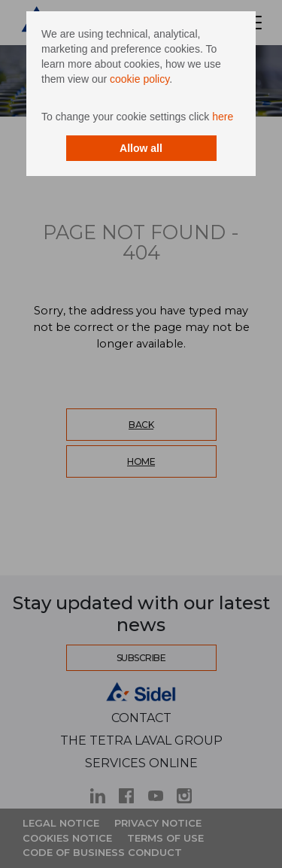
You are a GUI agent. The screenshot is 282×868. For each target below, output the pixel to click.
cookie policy (139, 79)
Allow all (141, 148)
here (223, 117)
